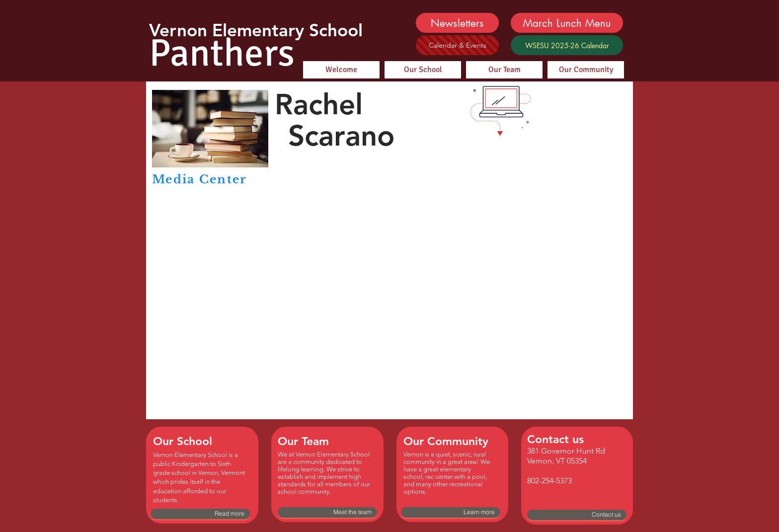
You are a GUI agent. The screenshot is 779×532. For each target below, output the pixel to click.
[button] (551, 145)
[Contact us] (577, 515)
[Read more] (200, 514)
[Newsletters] (457, 23)
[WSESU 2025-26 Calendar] (567, 45)
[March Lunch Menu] (567, 23)
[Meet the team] (327, 512)
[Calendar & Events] (457, 45)
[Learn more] (451, 512)
